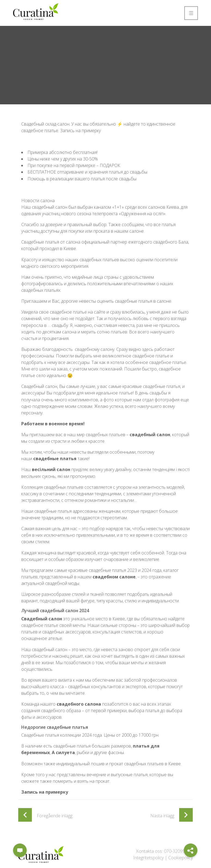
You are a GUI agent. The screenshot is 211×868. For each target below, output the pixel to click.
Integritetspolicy (148, 858)
